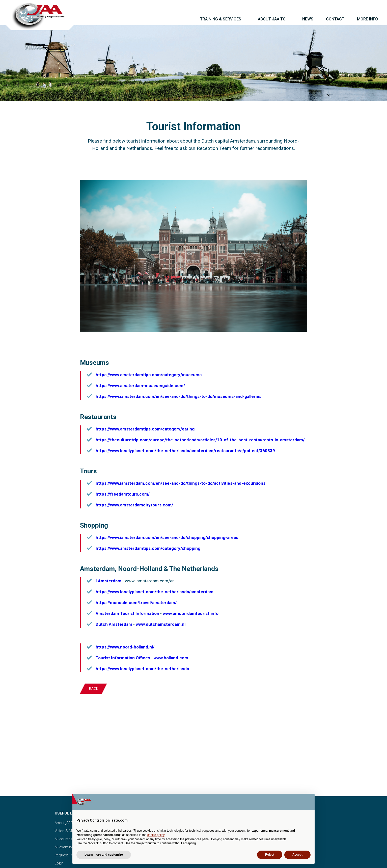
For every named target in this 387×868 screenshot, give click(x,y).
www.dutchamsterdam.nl (161, 624)
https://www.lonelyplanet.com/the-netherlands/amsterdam (155, 592)
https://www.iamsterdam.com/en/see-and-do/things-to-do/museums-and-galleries (178, 396)
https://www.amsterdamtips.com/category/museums (149, 375)
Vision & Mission (68, 831)
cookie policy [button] (156, 835)
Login (59, 863)
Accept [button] (297, 855)
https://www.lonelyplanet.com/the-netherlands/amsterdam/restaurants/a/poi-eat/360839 (185, 451)
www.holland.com (171, 658)
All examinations (68, 847)
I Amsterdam (108, 581)
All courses (63, 839)
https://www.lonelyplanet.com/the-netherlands (142, 669)
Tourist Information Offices (123, 658)
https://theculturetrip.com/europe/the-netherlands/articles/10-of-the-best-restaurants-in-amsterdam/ (200, 440)
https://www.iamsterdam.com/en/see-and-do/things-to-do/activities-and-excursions (181, 483)
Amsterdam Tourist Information (127, 613)
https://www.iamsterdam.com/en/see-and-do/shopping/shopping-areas (167, 537)
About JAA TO (65, 823)
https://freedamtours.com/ (123, 494)
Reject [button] (270, 855)
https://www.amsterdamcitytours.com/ (134, 505)
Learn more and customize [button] (104, 855)
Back (93, 688)
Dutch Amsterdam (114, 624)
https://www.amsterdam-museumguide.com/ (140, 386)
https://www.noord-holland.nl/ (125, 647)
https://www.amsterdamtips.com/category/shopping (148, 548)
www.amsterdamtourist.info (191, 613)
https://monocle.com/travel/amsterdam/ (136, 603)
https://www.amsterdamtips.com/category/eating (145, 429)
